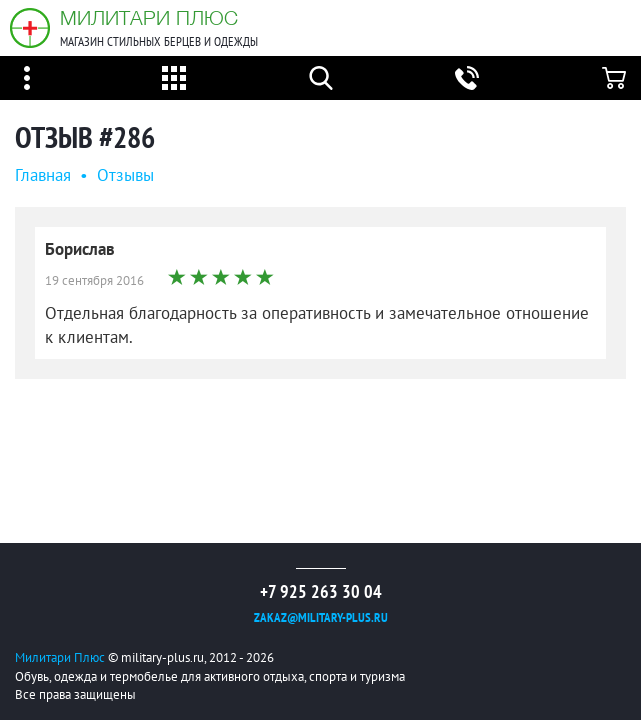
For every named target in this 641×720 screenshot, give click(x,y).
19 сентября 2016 (94, 280)
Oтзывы (125, 175)
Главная (43, 175)
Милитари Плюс (149, 17)
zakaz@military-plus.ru (321, 617)
